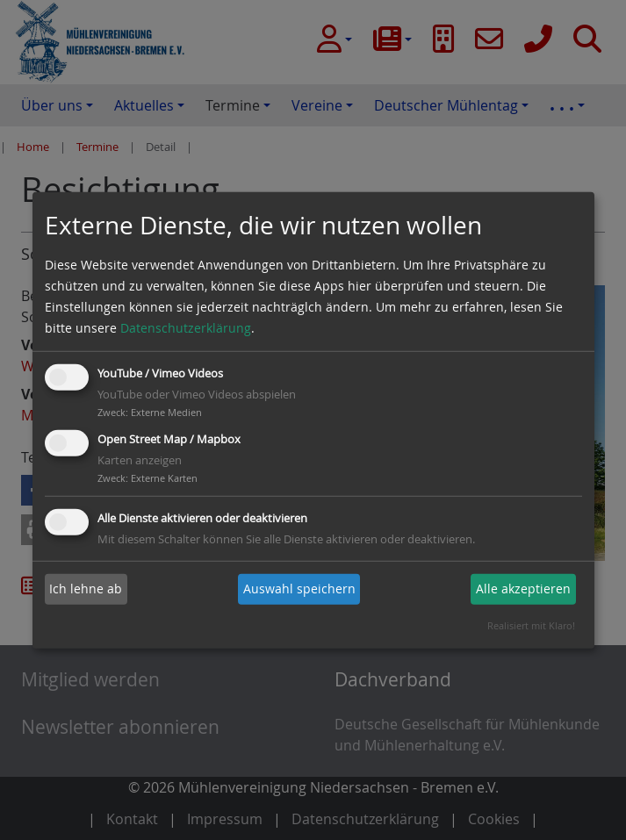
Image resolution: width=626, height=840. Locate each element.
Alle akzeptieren (523, 589)
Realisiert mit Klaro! (531, 625)
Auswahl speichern (299, 589)
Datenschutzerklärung (186, 328)
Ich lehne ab (86, 589)
